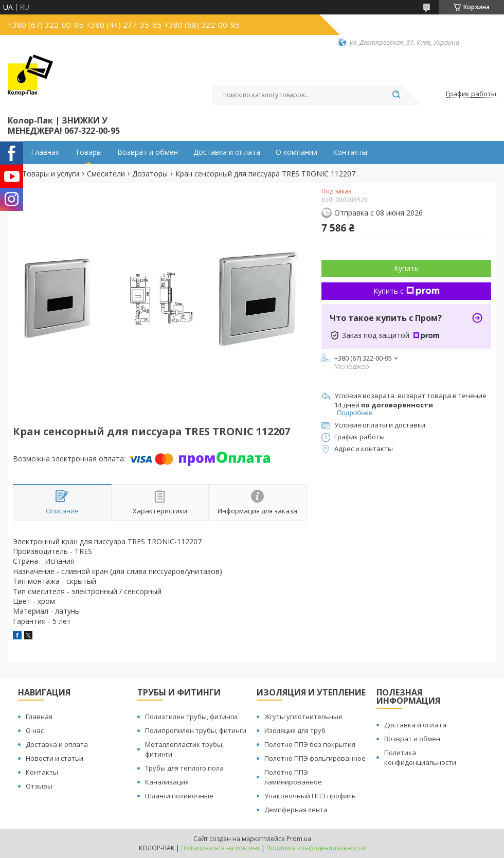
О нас (35, 730)
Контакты (350, 152)
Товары (88, 152)
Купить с (407, 291)
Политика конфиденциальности (420, 757)
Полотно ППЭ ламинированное (293, 777)
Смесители (106, 174)
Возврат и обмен (148, 152)
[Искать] (396, 95)
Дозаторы (150, 174)
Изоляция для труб (295, 730)
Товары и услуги (51, 174)
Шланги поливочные (179, 796)
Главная (45, 152)
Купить (406, 268)
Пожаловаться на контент (220, 848)
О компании (296, 152)
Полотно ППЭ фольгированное (315, 758)
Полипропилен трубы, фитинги (196, 730)
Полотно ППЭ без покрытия (310, 744)
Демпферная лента (296, 810)
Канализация (167, 782)
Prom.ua (299, 839)
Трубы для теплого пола (184, 768)
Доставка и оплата (227, 152)
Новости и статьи (55, 758)
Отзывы (39, 786)
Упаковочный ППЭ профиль (310, 796)
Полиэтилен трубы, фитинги (191, 717)
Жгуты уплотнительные (303, 717)
